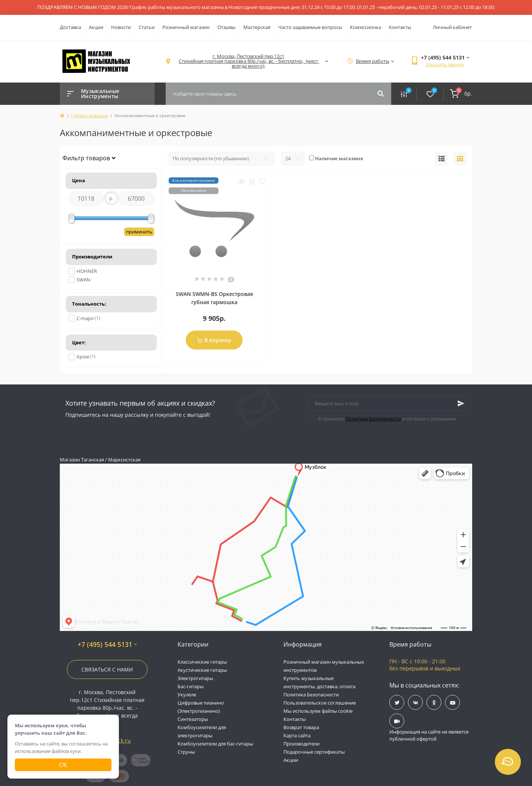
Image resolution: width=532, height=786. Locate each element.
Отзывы (226, 27)
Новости (121, 27)
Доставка (70, 27)
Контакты (400, 27)
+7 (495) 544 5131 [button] (107, 645)
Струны (186, 752)
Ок (63, 765)
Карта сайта (297, 735)
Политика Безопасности (373, 419)
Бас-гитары (191, 686)
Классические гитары (202, 662)
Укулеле (187, 695)
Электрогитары (195, 678)
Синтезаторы (193, 719)
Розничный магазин (186, 27)
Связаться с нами (107, 669)
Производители (301, 744)
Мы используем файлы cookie (318, 711)
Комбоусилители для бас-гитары (215, 744)
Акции (96, 27)
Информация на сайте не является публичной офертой (429, 735)
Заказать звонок (445, 64)
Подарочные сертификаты (314, 752)
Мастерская (257, 27)
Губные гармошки (89, 115)
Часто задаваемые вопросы (310, 27)
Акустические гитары (202, 670)
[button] (248, 61)
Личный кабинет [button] (452, 27)
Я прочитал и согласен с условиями (387, 419)
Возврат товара (301, 727)
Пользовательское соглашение (320, 703)
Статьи (147, 27)
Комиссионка (366, 27)
